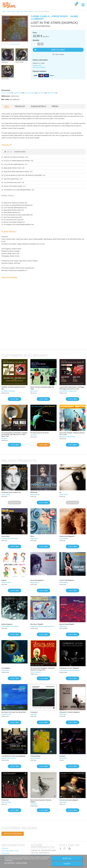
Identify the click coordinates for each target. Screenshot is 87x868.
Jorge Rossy (17, 93)
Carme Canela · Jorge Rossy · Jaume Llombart (20, 11)
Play (5, 152)
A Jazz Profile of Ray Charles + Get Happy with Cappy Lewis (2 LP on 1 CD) (72, 388)
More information (10, 863)
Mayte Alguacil (35, 582)
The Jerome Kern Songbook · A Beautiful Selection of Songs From (42, 669)
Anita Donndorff (6, 802)
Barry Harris (34, 391)
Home (4, 11)
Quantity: (36, 40)
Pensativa (62, 756)
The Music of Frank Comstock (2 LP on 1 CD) (13, 388)
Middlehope (34, 492)
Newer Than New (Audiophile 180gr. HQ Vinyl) (42, 388)
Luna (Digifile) (6, 668)
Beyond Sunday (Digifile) (67, 624)
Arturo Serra (63, 758)
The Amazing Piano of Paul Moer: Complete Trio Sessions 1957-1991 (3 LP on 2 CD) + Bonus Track (14, 435)
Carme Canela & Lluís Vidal (9, 538)
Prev (8, 152)
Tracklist (20, 106)
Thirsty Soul (5, 800)
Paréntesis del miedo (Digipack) (69, 800)
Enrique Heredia (6, 714)
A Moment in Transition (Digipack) (70, 712)
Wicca (32, 536)
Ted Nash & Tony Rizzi (8, 391)
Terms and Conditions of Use (10, 851)
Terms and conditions (39, 67)
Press (55, 106)
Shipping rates (37, 65)
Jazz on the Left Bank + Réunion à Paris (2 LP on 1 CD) (72, 434)
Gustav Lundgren (36, 672)
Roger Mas (34, 714)
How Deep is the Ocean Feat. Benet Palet (14, 712)
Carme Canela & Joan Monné (10, 626)
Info (7, 106)
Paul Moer (4, 438)
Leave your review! (15, 44)
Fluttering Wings (35, 756)
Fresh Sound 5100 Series (40, 26)
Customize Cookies (21, 863)
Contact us (5, 848)
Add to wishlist (59, 54)
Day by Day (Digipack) (37, 580)
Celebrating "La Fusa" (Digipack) (69, 668)
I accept (67, 864)
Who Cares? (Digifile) (37, 624)
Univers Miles (5, 536)
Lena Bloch (34, 804)
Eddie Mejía (63, 714)
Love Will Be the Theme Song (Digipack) (13, 756)
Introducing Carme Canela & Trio (11, 492)
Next (11, 152)
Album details (38, 106)
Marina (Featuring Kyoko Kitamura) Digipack (41, 801)
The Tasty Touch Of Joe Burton (40, 433)
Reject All (67, 858)
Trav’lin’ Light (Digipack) (67, 580)
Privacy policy (6, 853)
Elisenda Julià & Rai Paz (9, 758)
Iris (60, 492)
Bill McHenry (51, 93)
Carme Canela (6, 93)
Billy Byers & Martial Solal (67, 437)
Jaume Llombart (30, 93)
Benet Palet (41, 93)
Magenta (4, 580)
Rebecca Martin (35, 494)
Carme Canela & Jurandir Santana (70, 670)
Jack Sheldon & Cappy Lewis (68, 391)
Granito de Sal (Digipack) (67, 536)
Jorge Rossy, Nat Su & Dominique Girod (42, 626)
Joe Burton (34, 435)
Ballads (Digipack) (7, 624)
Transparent (34, 712)
